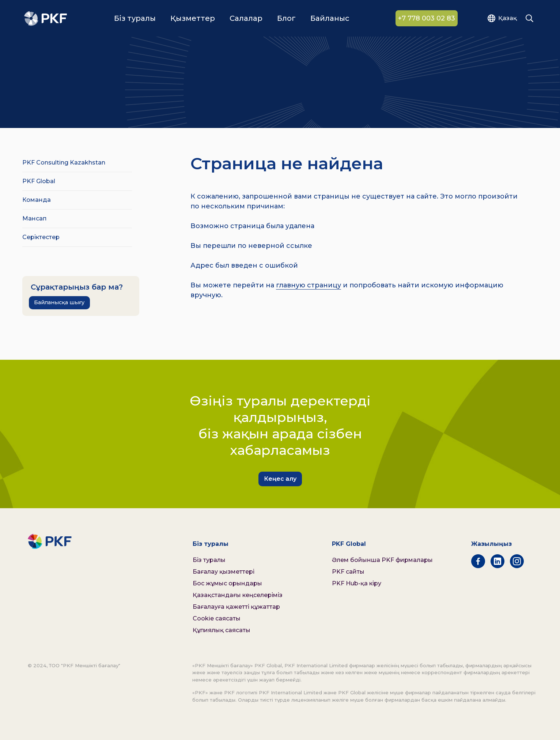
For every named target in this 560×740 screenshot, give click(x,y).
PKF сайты (348, 572)
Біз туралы (135, 19)
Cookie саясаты (217, 618)
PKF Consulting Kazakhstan (64, 163)
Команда (37, 200)
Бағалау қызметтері (224, 572)
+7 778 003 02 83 (427, 19)
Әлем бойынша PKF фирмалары (382, 560)
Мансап (34, 218)
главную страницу (309, 285)
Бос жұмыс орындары (227, 583)
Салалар (246, 19)
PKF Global (39, 181)
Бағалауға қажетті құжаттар (236, 607)
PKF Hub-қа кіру (357, 583)
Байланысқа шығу (59, 302)
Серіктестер (41, 237)
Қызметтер (193, 19)
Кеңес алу (280, 479)
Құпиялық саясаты (222, 630)
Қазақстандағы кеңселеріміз (238, 595)
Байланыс (330, 19)
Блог (286, 19)
